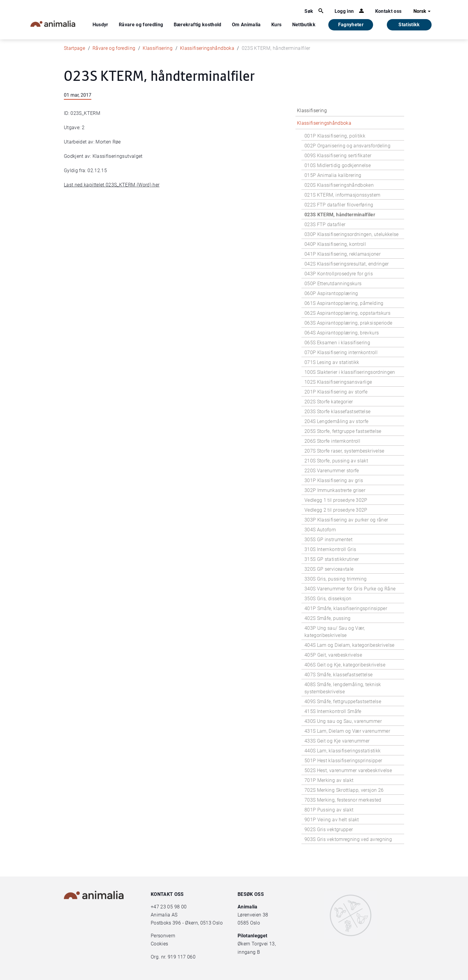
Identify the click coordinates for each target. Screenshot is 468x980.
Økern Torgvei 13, (257, 944)
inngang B (249, 952)
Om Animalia (246, 25)
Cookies (159, 944)
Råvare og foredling (141, 25)
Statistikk (409, 25)
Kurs (276, 25)
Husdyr (100, 25)
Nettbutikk (304, 25)
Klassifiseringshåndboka (207, 48)
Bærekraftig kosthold (198, 25)
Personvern (163, 936)
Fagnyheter (351, 25)
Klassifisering (158, 48)
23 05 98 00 (173, 907)
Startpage (74, 48)
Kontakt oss (388, 11)
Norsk (423, 11)
